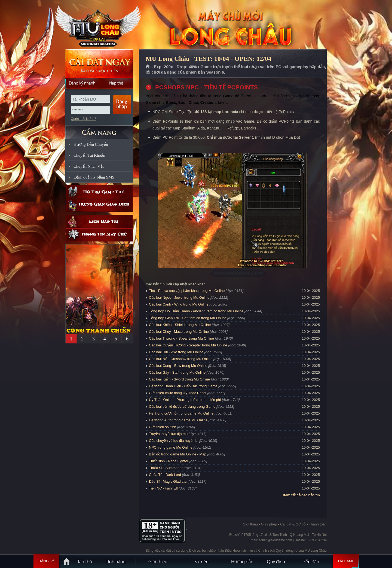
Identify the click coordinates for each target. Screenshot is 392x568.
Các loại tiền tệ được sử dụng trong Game (182, 407)
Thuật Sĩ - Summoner (166, 468)
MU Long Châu (99, 25)
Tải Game (346, 561)
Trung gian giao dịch (99, 205)
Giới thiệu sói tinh (163, 427)
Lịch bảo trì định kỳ (99, 221)
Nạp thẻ (116, 83)
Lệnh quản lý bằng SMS (94, 177)
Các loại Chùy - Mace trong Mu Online (179, 332)
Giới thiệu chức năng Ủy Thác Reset (178, 393)
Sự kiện (201, 561)
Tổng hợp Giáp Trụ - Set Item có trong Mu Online (188, 318)
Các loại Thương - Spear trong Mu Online (181, 338)
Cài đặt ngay (99, 63)
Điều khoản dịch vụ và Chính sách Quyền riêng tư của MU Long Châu (276, 551)
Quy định (276, 561)
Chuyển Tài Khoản (89, 155)
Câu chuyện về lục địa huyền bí (174, 441)
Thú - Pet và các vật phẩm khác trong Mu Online (187, 291)
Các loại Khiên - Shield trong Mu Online (180, 325)
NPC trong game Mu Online (171, 447)
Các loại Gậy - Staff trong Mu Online (177, 372)
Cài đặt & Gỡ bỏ (293, 524)
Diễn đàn (312, 561)
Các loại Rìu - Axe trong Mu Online (176, 352)
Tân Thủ (84, 561)
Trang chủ (148, 67)
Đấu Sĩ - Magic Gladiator (168, 481)
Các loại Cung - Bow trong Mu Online (178, 366)
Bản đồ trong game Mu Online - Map (178, 454)
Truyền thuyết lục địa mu (168, 434)
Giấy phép (269, 524)
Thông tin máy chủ (99, 235)
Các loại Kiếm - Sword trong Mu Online (179, 379)
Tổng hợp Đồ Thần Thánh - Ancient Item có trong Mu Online (196, 311)
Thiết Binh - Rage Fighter (169, 461)
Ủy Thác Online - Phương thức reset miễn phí (185, 400)
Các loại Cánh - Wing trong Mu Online (179, 304)
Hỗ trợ (99, 192)
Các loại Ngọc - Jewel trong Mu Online (179, 297)
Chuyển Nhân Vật (89, 166)
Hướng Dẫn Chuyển (91, 144)
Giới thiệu (250, 524)
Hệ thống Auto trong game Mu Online (178, 420)
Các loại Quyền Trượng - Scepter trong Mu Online (188, 345)
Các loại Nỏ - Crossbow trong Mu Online (181, 359)
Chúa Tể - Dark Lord (165, 475)
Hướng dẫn (242, 561)
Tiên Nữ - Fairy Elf (163, 488)
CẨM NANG (99, 130)
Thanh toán (318, 524)
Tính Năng (116, 561)
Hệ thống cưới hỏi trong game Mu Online (181, 413)
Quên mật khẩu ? (83, 119)
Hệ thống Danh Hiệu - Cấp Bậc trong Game (183, 386)
